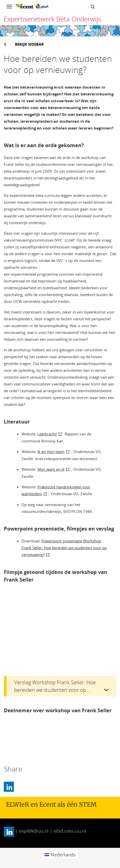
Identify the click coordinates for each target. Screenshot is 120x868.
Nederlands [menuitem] (63, 855)
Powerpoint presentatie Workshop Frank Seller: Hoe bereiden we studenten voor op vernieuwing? (64, 548)
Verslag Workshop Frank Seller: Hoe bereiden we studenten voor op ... (55, 686)
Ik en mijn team (51, 452)
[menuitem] (60, 854)
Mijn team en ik (51, 469)
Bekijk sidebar (29, 44)
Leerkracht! (47, 434)
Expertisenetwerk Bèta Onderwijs (52, 19)
